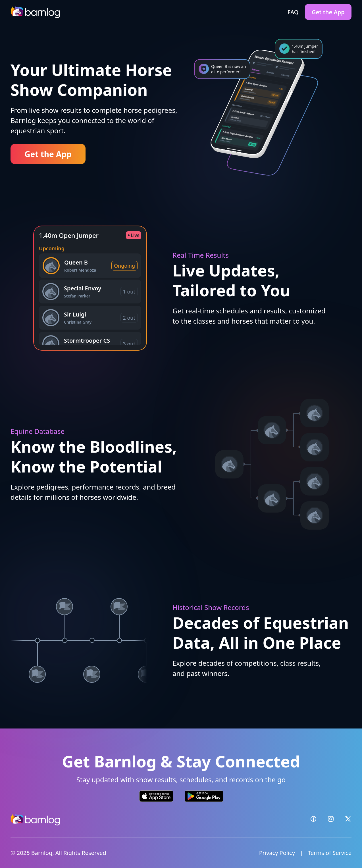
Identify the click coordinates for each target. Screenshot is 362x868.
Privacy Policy (277, 853)
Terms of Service (330, 853)
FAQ (293, 12)
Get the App (328, 12)
